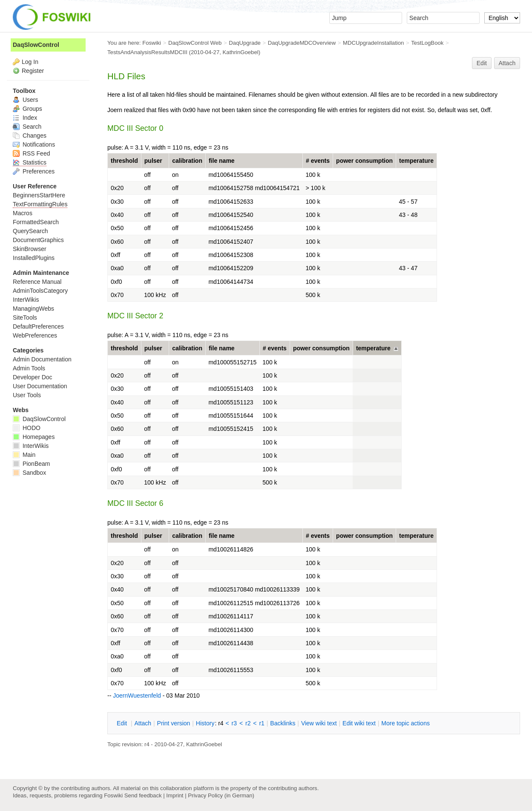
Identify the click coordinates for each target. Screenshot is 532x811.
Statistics (30, 162)
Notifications (34, 144)
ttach (143, 723)
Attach (507, 63)
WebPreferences (35, 335)
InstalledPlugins (34, 258)
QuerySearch (30, 231)
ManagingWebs (33, 309)
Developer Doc (33, 377)
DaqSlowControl (36, 45)
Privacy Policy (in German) (221, 795)
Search (27, 127)
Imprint (175, 795)
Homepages (34, 437)
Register (33, 71)
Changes (30, 136)
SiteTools (25, 317)
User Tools (27, 395)
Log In (30, 62)
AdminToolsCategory (40, 291)
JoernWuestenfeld (137, 696)
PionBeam (31, 464)
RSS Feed (31, 153)
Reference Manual (37, 282)
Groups (27, 109)
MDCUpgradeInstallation (373, 43)
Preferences (34, 171)
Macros (23, 213)
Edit (482, 63)
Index (25, 118)
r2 (248, 723)
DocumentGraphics (38, 240)
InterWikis (26, 300)
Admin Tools (29, 368)
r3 (234, 723)
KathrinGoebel (241, 52)
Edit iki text (359, 723)
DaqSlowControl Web (195, 43)
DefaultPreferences (38, 326)
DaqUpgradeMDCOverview (302, 43)
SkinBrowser (30, 249)
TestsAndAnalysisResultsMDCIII (147, 52)
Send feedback (143, 795)
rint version (174, 723)
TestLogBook (427, 43)
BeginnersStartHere (39, 195)
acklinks (283, 723)
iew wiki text (319, 723)
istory (205, 723)
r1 (262, 723)
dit (123, 723)
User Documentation (40, 386)
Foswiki (152, 43)
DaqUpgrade (245, 43)
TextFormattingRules (40, 204)
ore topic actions (405, 723)
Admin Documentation (42, 359)
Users (25, 100)
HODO (27, 428)
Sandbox (29, 473)
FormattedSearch (36, 222)
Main (24, 455)
